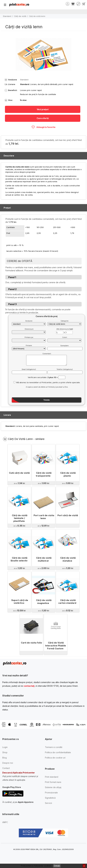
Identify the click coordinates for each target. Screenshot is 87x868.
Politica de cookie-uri (55, 758)
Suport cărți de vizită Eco (20, 602)
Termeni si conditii (54, 747)
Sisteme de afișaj (53, 787)
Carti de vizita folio (31, 643)
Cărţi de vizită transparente (44, 474)
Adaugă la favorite (43, 127)
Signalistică (50, 798)
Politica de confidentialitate (58, 752)
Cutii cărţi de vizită (19, 473)
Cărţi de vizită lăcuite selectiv (19, 559)
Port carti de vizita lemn (44, 517)
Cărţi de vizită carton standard (67, 602)
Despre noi (8, 763)
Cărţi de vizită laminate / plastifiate (20, 518)
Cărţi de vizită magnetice (44, 602)
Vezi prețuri (43, 109)
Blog (5, 758)
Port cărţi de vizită (68, 515)
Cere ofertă (43, 118)
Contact (6, 768)
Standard (7, 16)
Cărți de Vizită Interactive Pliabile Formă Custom (56, 646)
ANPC (5, 822)
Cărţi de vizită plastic (68, 474)
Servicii (48, 803)
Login (5, 747)
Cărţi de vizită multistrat (44, 559)
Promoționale (51, 793)
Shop (5, 752)
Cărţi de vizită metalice (68, 559)
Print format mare (53, 782)
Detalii (57, 866)
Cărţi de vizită (20, 16)
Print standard (52, 777)
